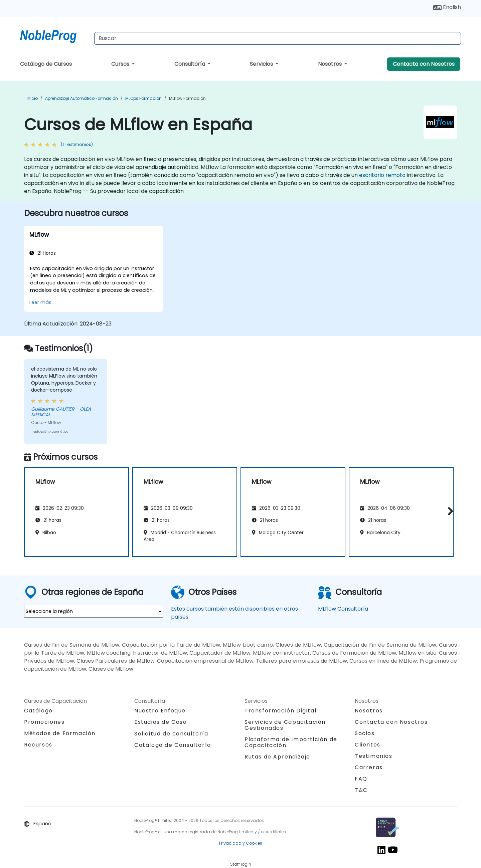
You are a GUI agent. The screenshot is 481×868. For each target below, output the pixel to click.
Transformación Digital (280, 711)
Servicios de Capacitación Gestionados (285, 725)
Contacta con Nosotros (424, 64)
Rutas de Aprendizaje (277, 757)
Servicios (262, 64)
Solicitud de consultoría (171, 734)
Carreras (369, 767)
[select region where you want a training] (94, 611)
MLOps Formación (143, 98)
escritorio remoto (382, 175)
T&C (361, 790)
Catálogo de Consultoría (173, 745)
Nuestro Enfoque (160, 711)
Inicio (32, 98)
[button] (449, 511)
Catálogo (38, 711)
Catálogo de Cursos (46, 64)
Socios (365, 733)
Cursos (121, 64)
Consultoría (190, 64)
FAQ (361, 779)
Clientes (368, 745)
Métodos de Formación (60, 733)
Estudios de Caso (161, 722)
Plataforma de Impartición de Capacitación (291, 742)
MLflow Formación (187, 98)
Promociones (44, 722)
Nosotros (331, 64)
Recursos (38, 745)
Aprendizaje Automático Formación (82, 98)
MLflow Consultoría (343, 609)
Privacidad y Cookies (241, 843)
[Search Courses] (278, 38)
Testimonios (374, 756)
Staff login (241, 864)
